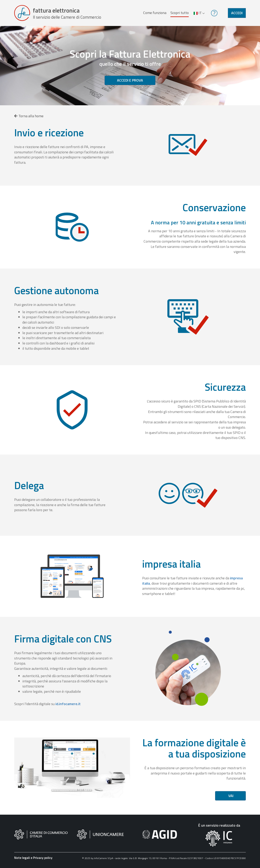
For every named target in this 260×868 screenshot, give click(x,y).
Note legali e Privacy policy (33, 858)
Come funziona (155, 13)
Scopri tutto (180, 13)
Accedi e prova (130, 80)
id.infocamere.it (68, 704)
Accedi (237, 13)
